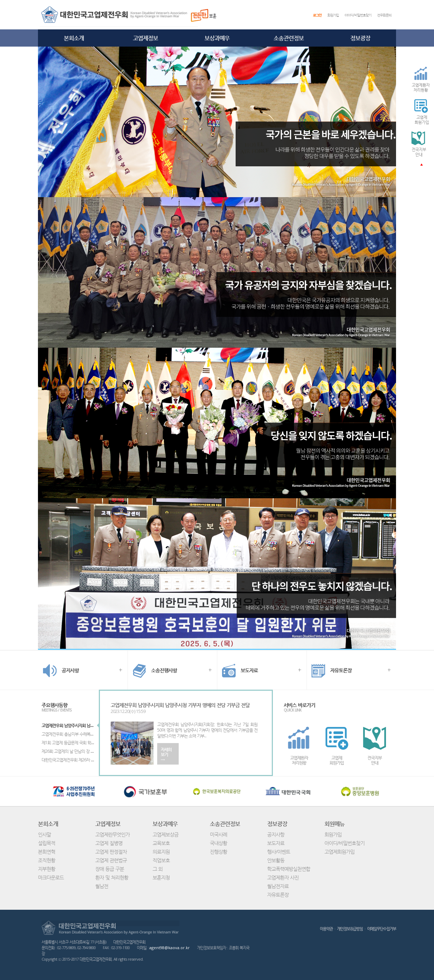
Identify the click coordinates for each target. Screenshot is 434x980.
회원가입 (333, 15)
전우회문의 (384, 15)
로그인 (317, 15)
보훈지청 (161, 877)
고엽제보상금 (165, 834)
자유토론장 (278, 895)
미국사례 (218, 834)
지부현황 (47, 869)
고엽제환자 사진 (283, 877)
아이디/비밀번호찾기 (358, 15)
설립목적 (47, 843)
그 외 (158, 869)
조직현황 (47, 860)
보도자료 (276, 843)
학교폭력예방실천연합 (289, 869)
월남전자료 (278, 886)
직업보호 (161, 860)
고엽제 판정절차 (111, 851)
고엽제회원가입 (339, 851)
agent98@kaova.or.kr (170, 948)
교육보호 (161, 843)
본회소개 (74, 38)
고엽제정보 (145, 38)
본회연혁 (47, 851)
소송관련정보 (289, 38)
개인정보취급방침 (350, 929)
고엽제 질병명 (109, 843)
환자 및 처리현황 (112, 877)
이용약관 (326, 929)
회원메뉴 (334, 824)
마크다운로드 (51, 877)
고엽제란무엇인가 (112, 834)
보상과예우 (217, 38)
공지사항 (276, 834)
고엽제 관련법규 (111, 860)
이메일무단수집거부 (382, 929)
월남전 (102, 886)
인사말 (44, 834)
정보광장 (360, 38)
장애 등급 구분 (110, 869)
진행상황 (218, 851)
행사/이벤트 (279, 851)
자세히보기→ (166, 754)
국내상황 (218, 843)
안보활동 (276, 860)
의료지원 (161, 851)
